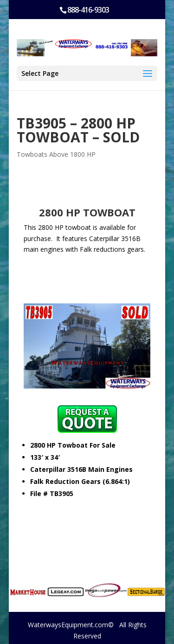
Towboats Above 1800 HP (56, 154)
